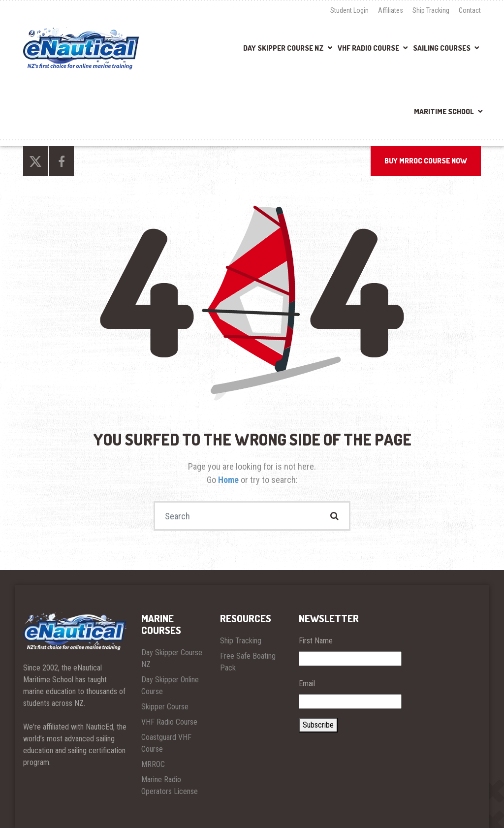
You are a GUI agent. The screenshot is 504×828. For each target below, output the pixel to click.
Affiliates (391, 10)
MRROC (153, 764)
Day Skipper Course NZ (283, 48)
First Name (316, 641)
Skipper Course (165, 707)
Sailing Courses (442, 48)
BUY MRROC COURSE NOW (426, 161)
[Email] (350, 701)
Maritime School (444, 111)
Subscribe (318, 725)
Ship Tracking (431, 10)
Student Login (349, 10)
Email (307, 684)
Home (229, 480)
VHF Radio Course (368, 48)
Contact (470, 10)
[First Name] (350, 659)
